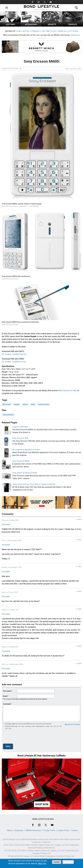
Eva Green (7, 404)
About (10, 830)
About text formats (72, 724)
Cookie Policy (63, 830)
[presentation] (21, 737)
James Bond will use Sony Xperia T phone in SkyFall (34, 484)
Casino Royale (8, 415)
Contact (75, 830)
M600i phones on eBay (67, 391)
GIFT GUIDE (73, 31)
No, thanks (68, 862)
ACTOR (26, 31)
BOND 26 (62, 31)
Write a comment (72, 69)
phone (25, 404)
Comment (7, 704)
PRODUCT (36, 31)
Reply (79, 519)
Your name (7, 691)
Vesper (17, 404)
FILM (18, 31)
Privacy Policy (49, 830)
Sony (33, 404)
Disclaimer (19, 830)
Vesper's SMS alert (20, 427)
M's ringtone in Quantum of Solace (26, 450)
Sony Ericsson (44, 404)
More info (42, 864)
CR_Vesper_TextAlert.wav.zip (14, 362)
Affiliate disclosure (33, 830)
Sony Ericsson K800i (21, 461)
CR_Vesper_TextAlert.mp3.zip (14, 354)
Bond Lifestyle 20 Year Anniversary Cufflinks (42, 756)
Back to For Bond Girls (10, 69)
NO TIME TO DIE (49, 31)
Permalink (6, 524)
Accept (57, 862)
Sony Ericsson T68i (20, 438)
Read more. (75, 35)
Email (5, 696)
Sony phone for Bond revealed (25, 473)
